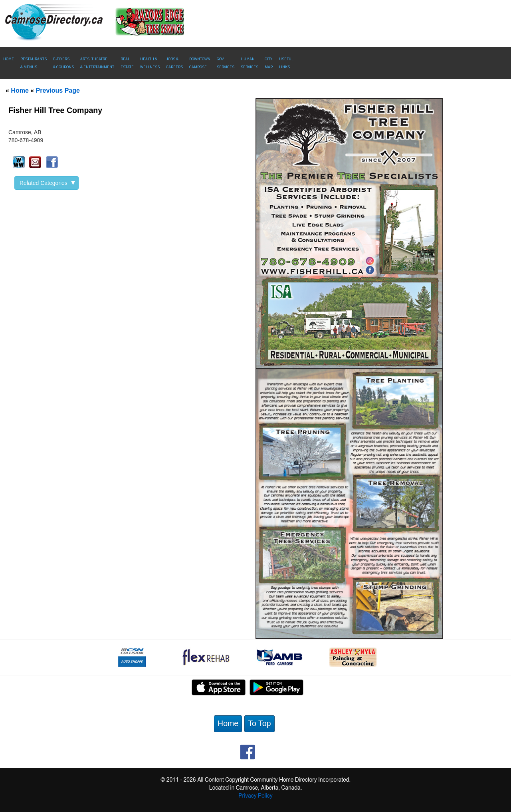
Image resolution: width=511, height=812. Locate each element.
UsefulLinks (286, 63)
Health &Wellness (150, 63)
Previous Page (58, 90)
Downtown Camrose (200, 63)
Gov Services (226, 63)
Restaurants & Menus (34, 63)
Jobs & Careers (174, 63)
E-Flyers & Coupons (63, 63)
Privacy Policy (255, 796)
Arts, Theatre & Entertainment (97, 63)
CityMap (269, 63)
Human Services (250, 63)
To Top (259, 723)
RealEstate (127, 63)
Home (9, 59)
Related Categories (47, 183)
